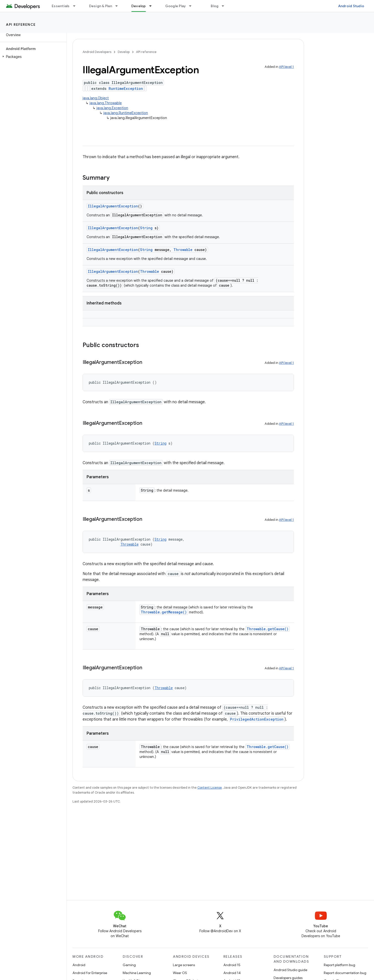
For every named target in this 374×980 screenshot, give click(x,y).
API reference (21, 25)
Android (79, 965)
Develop (124, 52)
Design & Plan (101, 6)
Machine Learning (137, 973)
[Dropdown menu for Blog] (225, 6)
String (146, 228)
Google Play (176, 6)
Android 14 (232, 973)
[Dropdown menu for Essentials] (76, 6)
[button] (32, 57)
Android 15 (232, 965)
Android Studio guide (290, 970)
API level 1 (286, 67)
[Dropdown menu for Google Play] (192, 6)
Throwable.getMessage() (164, 612)
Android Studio (351, 6)
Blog (215, 6)
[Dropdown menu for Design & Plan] (119, 6)
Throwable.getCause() (268, 629)
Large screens (184, 965)
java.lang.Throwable (106, 103)
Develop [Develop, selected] (139, 6)
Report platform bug (339, 965)
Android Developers (97, 52)
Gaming (129, 965)
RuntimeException (126, 88)
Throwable (183, 250)
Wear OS (180, 973)
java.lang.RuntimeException (126, 113)
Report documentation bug (345, 973)
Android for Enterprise (90, 973)
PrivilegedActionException (257, 719)
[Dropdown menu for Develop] (153, 6)
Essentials (61, 6)
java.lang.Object (96, 98)
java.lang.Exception (112, 108)
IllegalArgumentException (113, 206)
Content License (210, 788)
